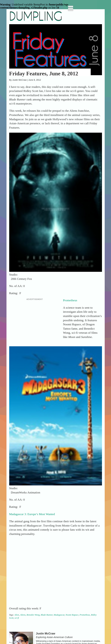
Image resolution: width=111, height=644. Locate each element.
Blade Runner (47, 615)
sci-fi (17, 618)
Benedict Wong (33, 615)
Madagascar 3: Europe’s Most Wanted (32, 514)
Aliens (23, 615)
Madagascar (59, 615)
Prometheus (70, 300)
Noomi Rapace (72, 615)
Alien (17, 615)
